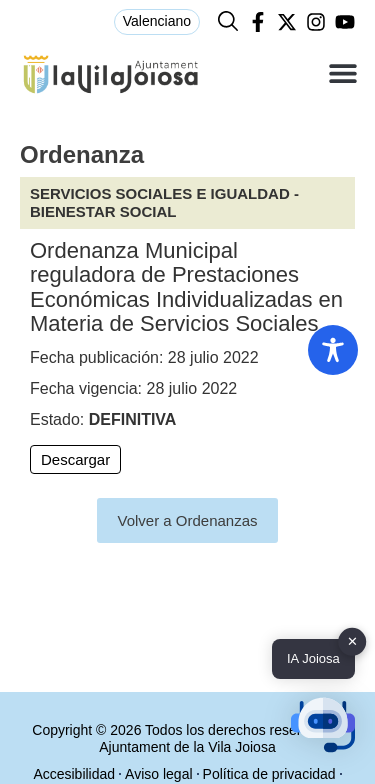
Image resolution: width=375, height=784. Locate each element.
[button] (342, 73)
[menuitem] (157, 22)
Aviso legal (158, 774)
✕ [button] (352, 641)
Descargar (75, 459)
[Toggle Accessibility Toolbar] (333, 350)
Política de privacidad (269, 774)
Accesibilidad (74, 774)
